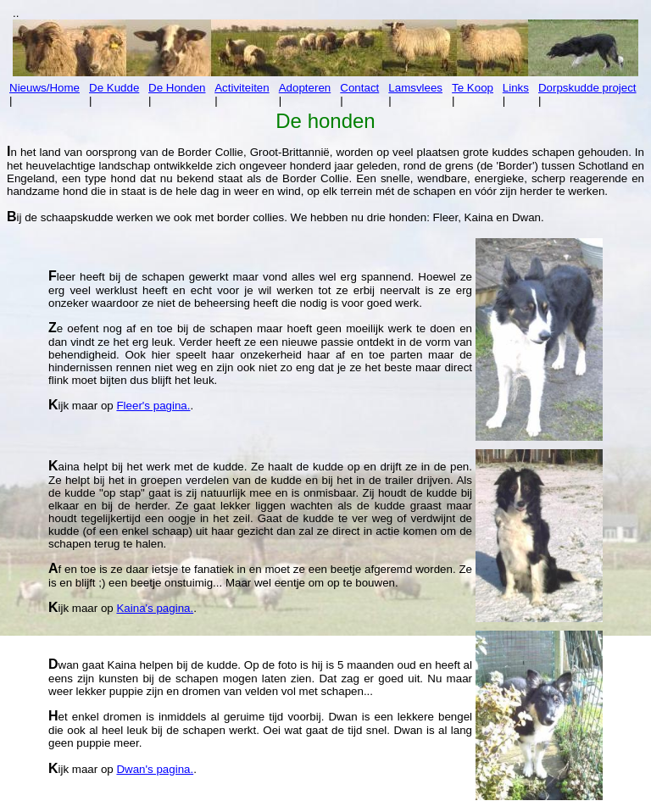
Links (516, 88)
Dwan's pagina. (155, 769)
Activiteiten (242, 88)
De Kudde (114, 88)
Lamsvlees (415, 88)
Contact (359, 88)
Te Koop (473, 88)
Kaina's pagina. (155, 608)
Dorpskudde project (587, 88)
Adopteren (305, 88)
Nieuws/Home (45, 88)
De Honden (177, 88)
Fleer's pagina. (153, 406)
